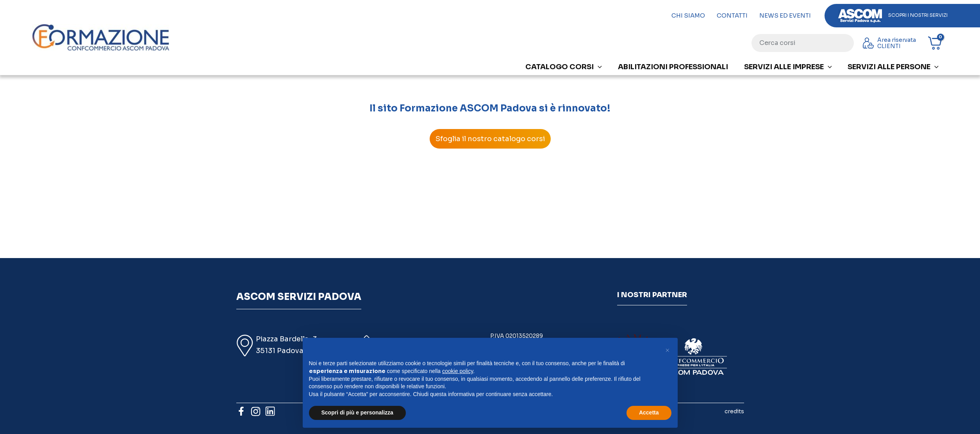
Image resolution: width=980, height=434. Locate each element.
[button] (668, 350)
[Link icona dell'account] (891, 43)
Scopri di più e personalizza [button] (357, 412)
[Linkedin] (270, 411)
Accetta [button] (649, 412)
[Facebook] (241, 411)
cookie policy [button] (458, 371)
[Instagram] (256, 411)
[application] (598, 67)
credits (734, 411)
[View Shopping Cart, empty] (938, 43)
